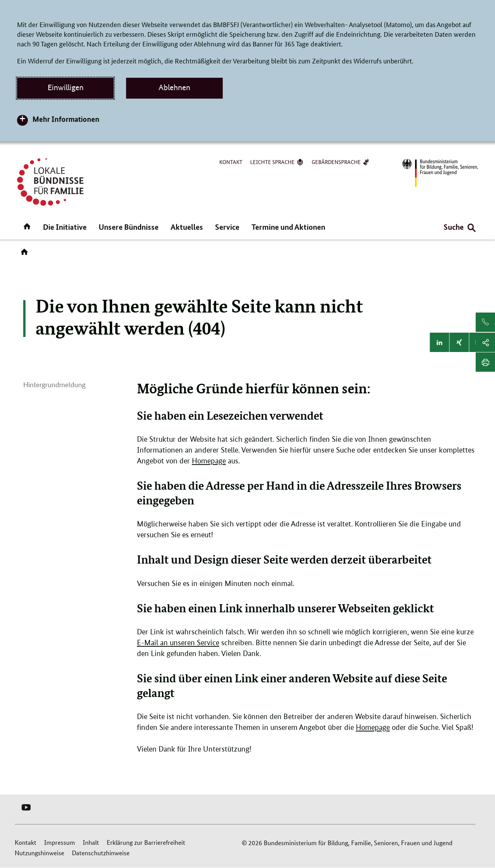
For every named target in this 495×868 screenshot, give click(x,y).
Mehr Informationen (66, 119)
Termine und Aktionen (288, 227)
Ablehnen (174, 87)
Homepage (209, 461)
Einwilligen (66, 87)
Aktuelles (187, 227)
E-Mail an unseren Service (178, 643)
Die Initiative (65, 227)
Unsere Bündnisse (129, 227)
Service (227, 227)
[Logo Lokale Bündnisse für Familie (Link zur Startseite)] (50, 182)
